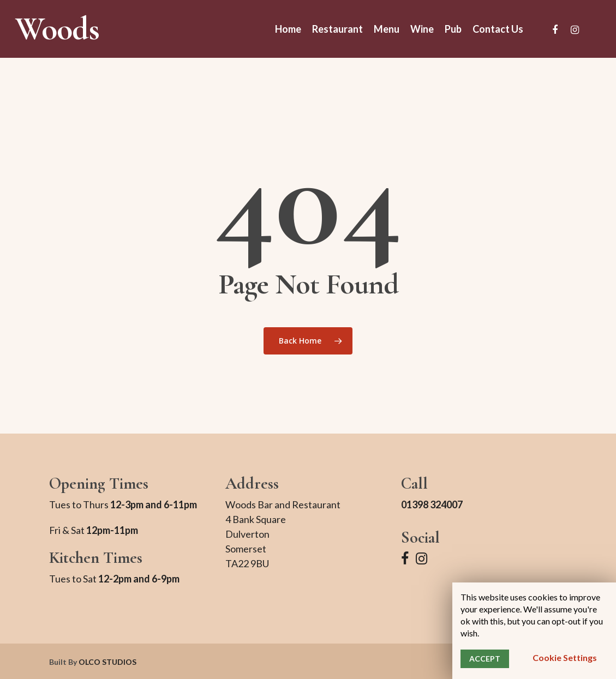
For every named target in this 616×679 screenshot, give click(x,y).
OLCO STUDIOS (107, 662)
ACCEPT (485, 659)
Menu (387, 29)
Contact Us (498, 29)
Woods (57, 29)
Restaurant (337, 29)
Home (288, 29)
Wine (422, 29)
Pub (453, 29)
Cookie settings (565, 657)
